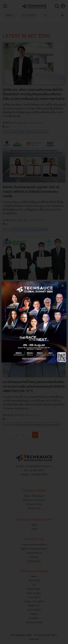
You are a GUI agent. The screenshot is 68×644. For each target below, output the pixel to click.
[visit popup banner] (34, 322)
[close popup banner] (62, 285)
